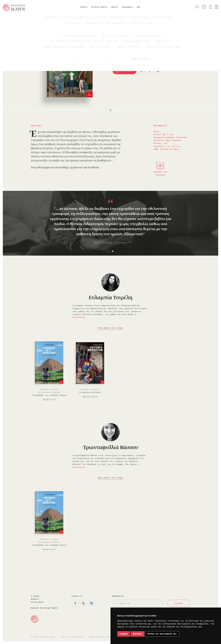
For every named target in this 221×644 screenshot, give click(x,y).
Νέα (139, 7)
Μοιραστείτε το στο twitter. (158, 71)
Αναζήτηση (197, 7)
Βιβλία (84, 7)
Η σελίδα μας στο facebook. (75, 603)
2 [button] (113, 251)
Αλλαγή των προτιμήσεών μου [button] (162, 634)
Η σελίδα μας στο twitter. (83, 603)
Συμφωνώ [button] (124, 634)
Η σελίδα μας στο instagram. (92, 603)
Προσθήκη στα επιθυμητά (142, 71)
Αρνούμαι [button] (137, 634)
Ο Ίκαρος (35, 596)
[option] (111, 222)
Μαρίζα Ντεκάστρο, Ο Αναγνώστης (111, 243)
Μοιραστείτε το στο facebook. (150, 71)
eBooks (114, 7)
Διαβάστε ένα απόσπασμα (160, 173)
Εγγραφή (179, 603)
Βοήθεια (35, 599)
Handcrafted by (101, 637)
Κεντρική (9, 18)
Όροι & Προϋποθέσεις (73, 637)
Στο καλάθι (127, 71)
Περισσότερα (79, 317)
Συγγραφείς (127, 7)
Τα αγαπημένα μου (210, 7)
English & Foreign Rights (44, 608)
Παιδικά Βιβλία (99, 7)
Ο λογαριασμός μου (204, 7)
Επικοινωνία (37, 602)
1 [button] (108, 251)
